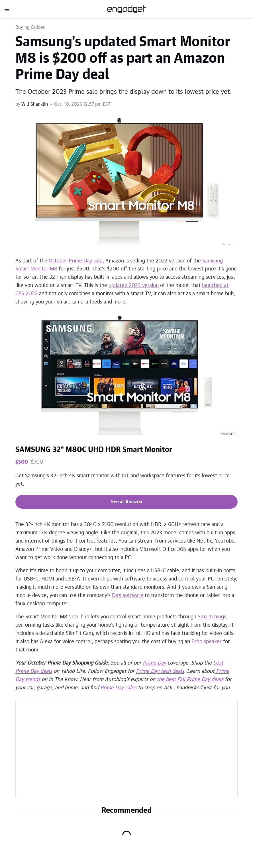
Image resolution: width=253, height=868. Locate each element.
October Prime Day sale (76, 261)
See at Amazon (127, 502)
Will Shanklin (35, 104)
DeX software (128, 596)
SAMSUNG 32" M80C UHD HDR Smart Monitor (94, 450)
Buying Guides (30, 27)
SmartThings (212, 617)
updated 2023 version (134, 286)
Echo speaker (207, 642)
